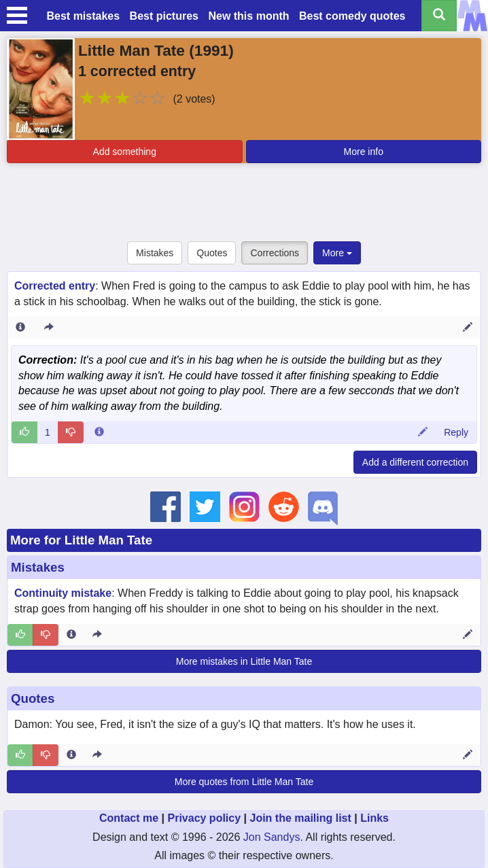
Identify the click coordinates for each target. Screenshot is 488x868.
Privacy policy (204, 818)
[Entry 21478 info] (20, 328)
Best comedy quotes (352, 16)
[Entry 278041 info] (71, 755)
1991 (211, 50)
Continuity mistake (63, 593)
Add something (125, 152)
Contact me (129, 818)
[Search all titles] (439, 16)
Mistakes (155, 253)
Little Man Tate (132, 50)
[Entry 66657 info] (71, 635)
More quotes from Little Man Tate (244, 782)
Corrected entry (55, 286)
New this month (248, 16)
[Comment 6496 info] (99, 432)
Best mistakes (84, 16)
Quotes (212, 253)
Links (374, 818)
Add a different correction (415, 462)
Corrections (275, 253)
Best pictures (164, 16)
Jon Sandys (272, 837)
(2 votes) (194, 99)
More (337, 253)
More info (364, 152)
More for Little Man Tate (81, 540)
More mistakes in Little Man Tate (244, 661)
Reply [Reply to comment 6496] (456, 432)
